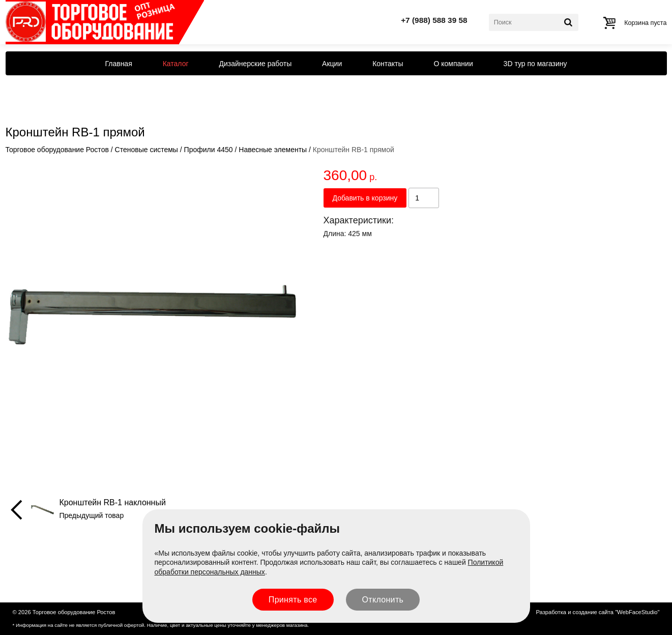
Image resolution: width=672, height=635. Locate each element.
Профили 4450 (209, 150)
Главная (118, 64)
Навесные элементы (273, 150)
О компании (454, 64)
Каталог (176, 64)
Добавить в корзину (365, 198)
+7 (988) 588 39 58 (434, 20)
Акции (332, 64)
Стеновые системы (147, 150)
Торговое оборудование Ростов (57, 150)
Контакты (388, 64)
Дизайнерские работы (255, 64)
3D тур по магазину (535, 64)
